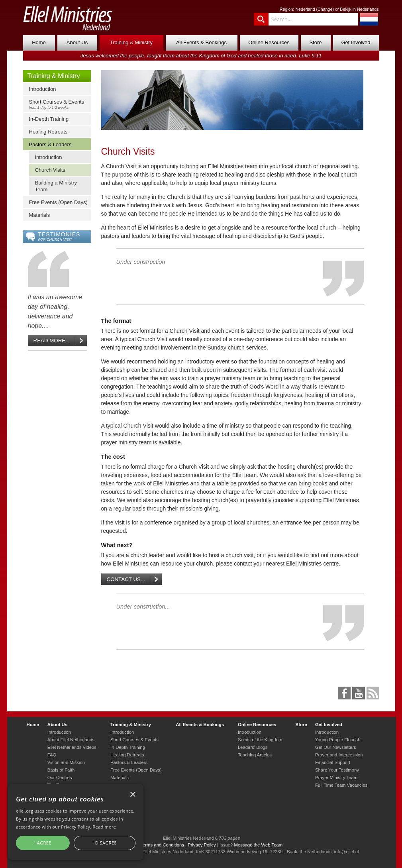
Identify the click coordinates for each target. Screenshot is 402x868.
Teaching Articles (255, 755)
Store (315, 42)
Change (325, 9)
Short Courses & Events (59, 104)
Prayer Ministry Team (336, 778)
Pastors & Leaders (50, 144)
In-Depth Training (49, 119)
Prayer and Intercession (339, 755)
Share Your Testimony (337, 770)
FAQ (52, 755)
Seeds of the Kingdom (260, 740)
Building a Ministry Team (56, 186)
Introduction (43, 89)
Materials (40, 215)
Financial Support (333, 762)
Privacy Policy (202, 845)
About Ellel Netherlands (71, 740)
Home (39, 42)
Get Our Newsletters (336, 747)
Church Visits (50, 170)
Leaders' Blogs (253, 747)
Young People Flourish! (338, 740)
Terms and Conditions (162, 845)
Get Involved (356, 42)
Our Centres (60, 778)
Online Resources (269, 42)
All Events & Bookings (201, 42)
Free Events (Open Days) (58, 202)
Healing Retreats (48, 132)
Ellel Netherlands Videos (72, 747)
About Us (77, 42)
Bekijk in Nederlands (359, 9)
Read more (104, 827)
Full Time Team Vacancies (341, 785)
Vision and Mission (66, 762)
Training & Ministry (131, 42)
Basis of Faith (61, 770)
